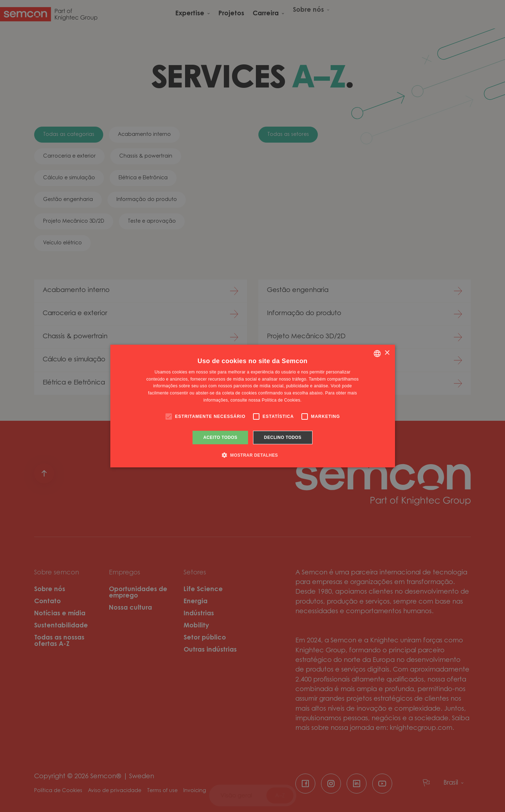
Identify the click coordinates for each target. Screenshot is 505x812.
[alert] (252, 406)
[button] (252, 455)
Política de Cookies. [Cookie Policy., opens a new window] (282, 400)
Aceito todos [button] (220, 437)
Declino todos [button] (283, 437)
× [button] (387, 353)
